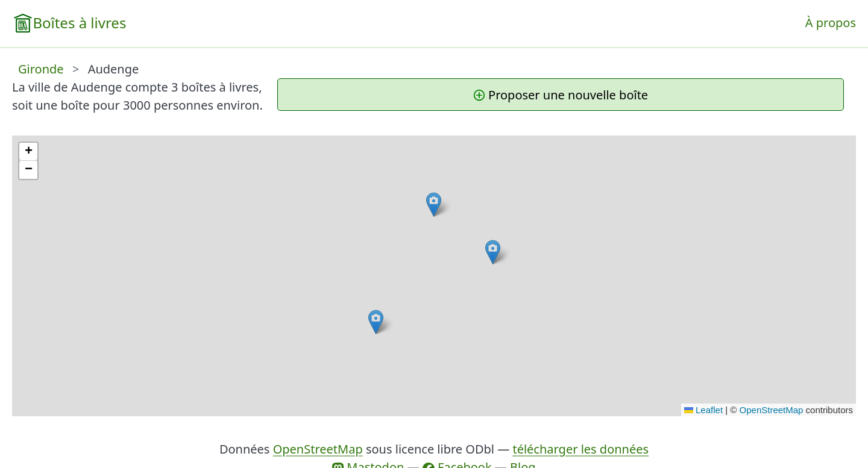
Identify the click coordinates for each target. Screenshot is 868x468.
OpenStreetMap (772, 410)
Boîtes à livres (79, 23)
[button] (493, 252)
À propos (831, 23)
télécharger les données (580, 449)
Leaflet (703, 410)
